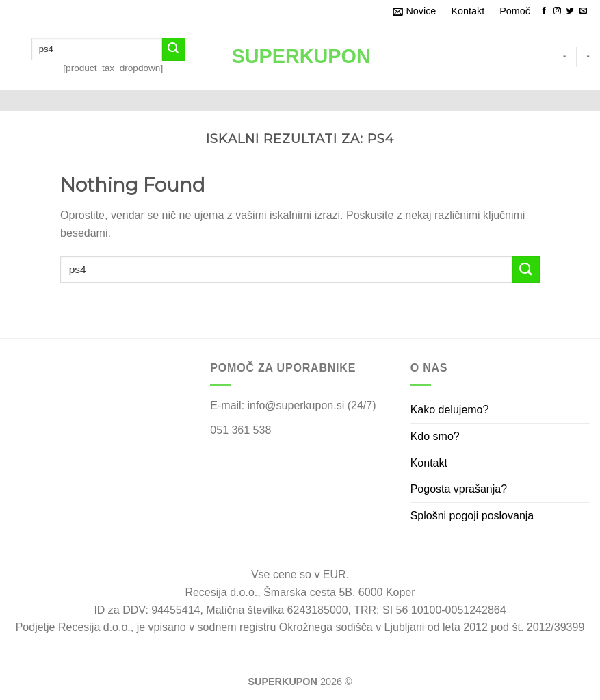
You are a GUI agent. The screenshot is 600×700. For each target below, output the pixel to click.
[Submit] (174, 49)
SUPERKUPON (300, 56)
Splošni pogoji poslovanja (472, 516)
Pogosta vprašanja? (459, 489)
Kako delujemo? (450, 410)
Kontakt (468, 11)
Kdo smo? (435, 436)
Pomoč (515, 11)
